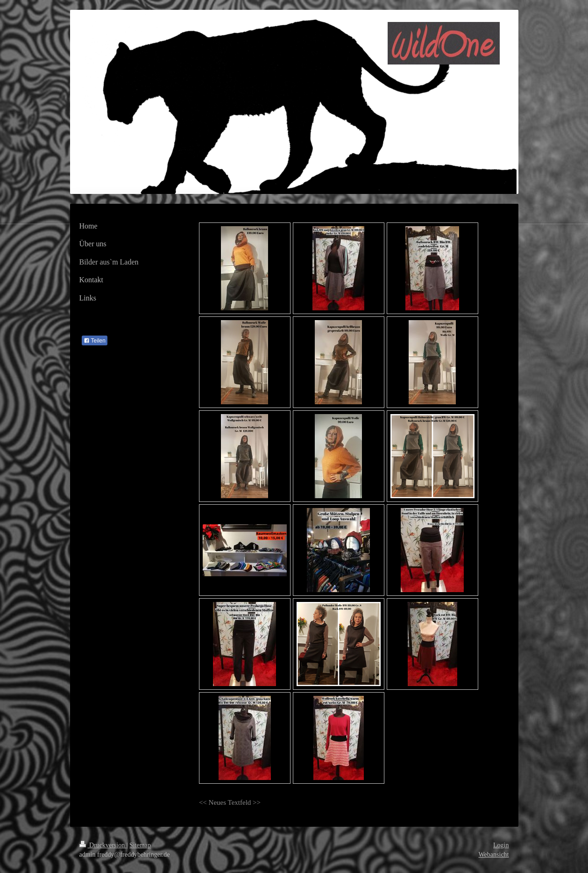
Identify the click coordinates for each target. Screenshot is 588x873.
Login (501, 845)
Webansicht (494, 855)
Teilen (95, 341)
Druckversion (103, 845)
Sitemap (140, 845)
